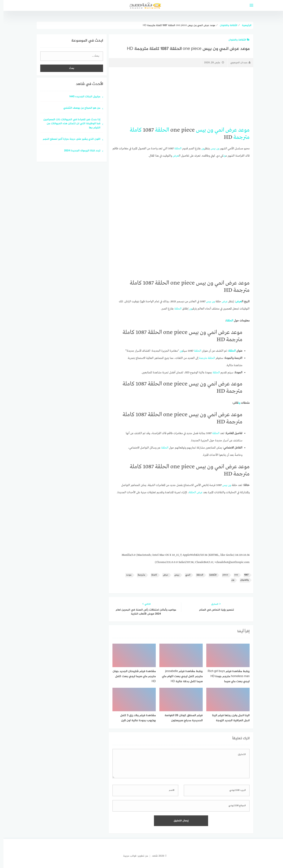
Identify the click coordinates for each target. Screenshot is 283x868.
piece (222, 575)
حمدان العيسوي (237, 63)
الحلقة (159, 130)
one (233, 575)
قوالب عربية (126, 856)
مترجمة (238, 137)
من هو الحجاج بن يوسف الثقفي (78, 108)
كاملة (132, 130)
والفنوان (241, 580)
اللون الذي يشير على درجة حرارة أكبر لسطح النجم (68, 139)
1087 (243, 575)
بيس (198, 130)
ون (207, 130)
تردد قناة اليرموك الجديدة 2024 (79, 151)
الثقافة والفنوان (236, 40)
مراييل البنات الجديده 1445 (81, 97)
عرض (228, 130)
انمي (216, 130)
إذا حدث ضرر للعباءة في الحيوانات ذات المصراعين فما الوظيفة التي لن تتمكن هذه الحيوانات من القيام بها (68, 124)
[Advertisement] (178, 97)
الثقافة (209, 575)
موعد (240, 130)
